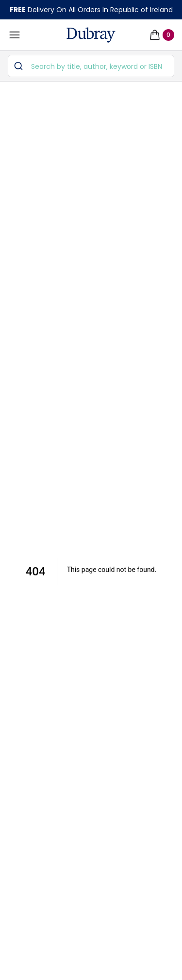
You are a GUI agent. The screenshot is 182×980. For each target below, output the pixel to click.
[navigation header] (91, 35)
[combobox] (91, 66)
